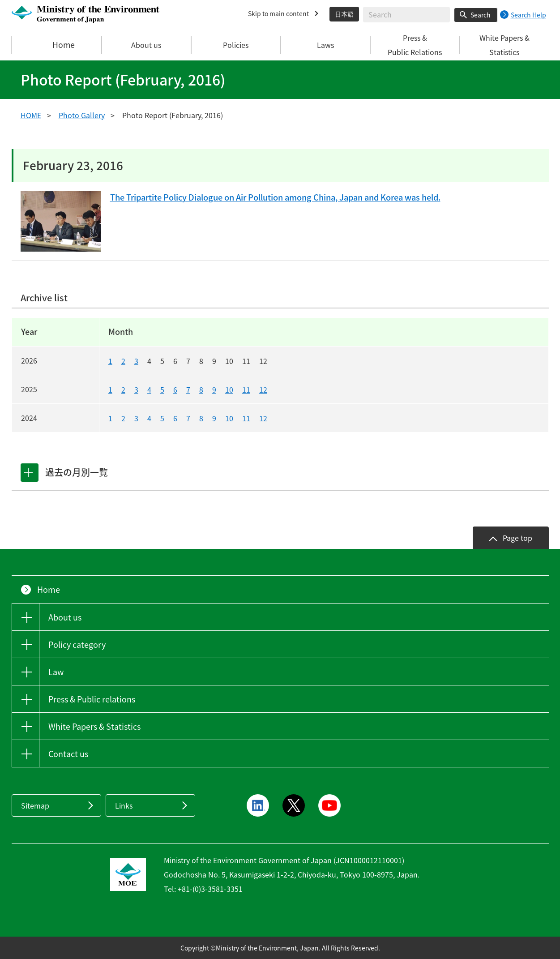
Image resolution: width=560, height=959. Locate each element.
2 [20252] (123, 390)
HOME (31, 115)
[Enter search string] (406, 15)
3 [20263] (136, 361)
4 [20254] (149, 390)
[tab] (31, 472)
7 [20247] (188, 418)
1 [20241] (110, 418)
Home (57, 45)
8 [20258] (201, 390)
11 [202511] (246, 390)
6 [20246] (175, 418)
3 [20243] (136, 418)
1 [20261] (110, 361)
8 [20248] (201, 418)
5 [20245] (162, 418)
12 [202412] (263, 418)
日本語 (344, 14)
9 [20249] (214, 418)
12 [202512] (263, 390)
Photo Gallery (82, 115)
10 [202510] (229, 390)
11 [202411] (246, 418)
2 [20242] (123, 418)
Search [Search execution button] (481, 15)
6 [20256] (175, 390)
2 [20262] (123, 361)
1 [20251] (110, 390)
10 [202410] (229, 418)
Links (124, 805)
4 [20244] (149, 418)
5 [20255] (162, 390)
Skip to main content (278, 13)
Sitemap (35, 805)
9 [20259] (214, 390)
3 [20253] (136, 390)
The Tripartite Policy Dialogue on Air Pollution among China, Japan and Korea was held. (297, 198)
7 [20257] (188, 390)
